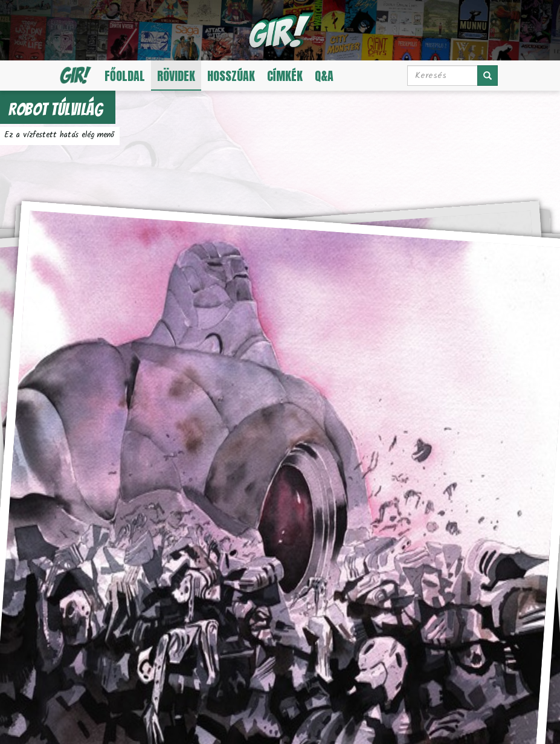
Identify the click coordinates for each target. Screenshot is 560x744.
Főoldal (125, 76)
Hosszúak (231, 76)
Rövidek (176, 76)
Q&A (324, 76)
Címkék (285, 76)
